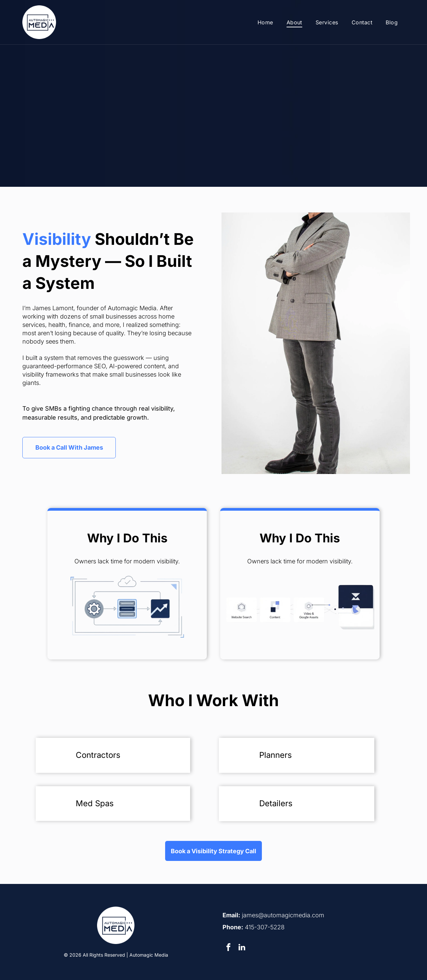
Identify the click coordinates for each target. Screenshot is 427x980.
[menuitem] (265, 22)
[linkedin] (242, 948)
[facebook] (228, 948)
